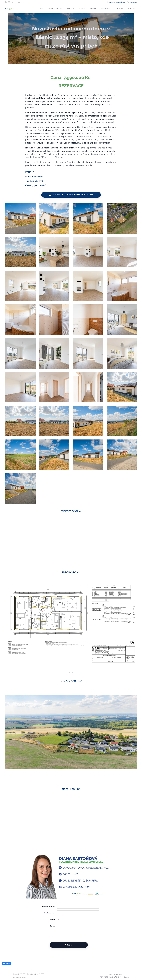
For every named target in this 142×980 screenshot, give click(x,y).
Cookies (127, 977)
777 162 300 (133, 2)
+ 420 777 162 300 (115, 974)
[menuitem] (38, 9)
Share (7, 964)
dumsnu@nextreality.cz (117, 2)
